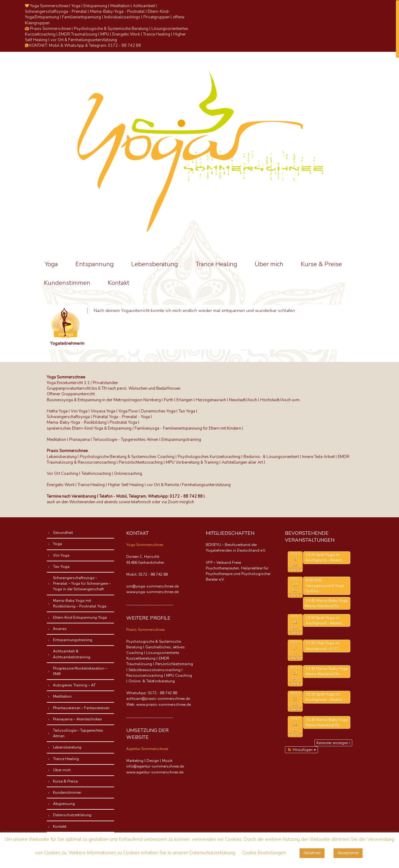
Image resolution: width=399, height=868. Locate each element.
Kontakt (119, 283)
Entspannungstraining (73, 640)
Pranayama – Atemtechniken (77, 719)
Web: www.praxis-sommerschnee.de (159, 705)
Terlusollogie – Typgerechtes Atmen (78, 733)
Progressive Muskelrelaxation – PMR (80, 671)
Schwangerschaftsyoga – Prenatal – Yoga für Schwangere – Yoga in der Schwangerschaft (82, 583)
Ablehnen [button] (312, 853)
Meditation (62, 696)
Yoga (51, 264)
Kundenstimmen (67, 283)
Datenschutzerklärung (72, 815)
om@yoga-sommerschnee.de (152, 586)
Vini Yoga (61, 555)
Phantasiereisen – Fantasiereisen (81, 708)
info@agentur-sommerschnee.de (155, 766)
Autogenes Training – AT (74, 685)
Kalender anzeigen (333, 743)
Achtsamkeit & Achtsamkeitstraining (72, 654)
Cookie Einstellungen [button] (264, 853)
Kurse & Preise (321, 264)
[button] (301, 750)
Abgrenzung (64, 804)
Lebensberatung (155, 264)
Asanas (60, 629)
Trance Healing (216, 264)
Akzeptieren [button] (348, 853)
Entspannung (95, 264)
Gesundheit (63, 533)
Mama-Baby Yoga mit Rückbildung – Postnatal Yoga (80, 603)
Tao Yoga (61, 567)
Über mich (269, 264)
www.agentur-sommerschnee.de (155, 772)
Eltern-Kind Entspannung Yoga (80, 617)
